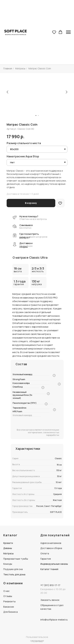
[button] (54, 32)
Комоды (8, 564)
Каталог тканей (49, 569)
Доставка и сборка (51, 548)
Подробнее (26, 246)
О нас (6, 591)
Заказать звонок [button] (50, 600)
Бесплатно (25, 228)
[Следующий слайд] (67, 92)
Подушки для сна (13, 569)
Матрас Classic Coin (40, 68)
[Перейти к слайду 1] (36, 115)
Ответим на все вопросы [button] (33, 219)
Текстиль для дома (14, 574)
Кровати (8, 543)
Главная (8, 68)
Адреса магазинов (51, 543)
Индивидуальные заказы (54, 564)
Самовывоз (26, 225)
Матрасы (20, 68)
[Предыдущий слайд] (7, 92)
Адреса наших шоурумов (33, 237)
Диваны (8, 548)
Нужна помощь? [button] (29, 216)
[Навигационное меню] (68, 32)
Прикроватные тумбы (16, 559)
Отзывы (8, 596)
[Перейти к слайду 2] (38, 115)
